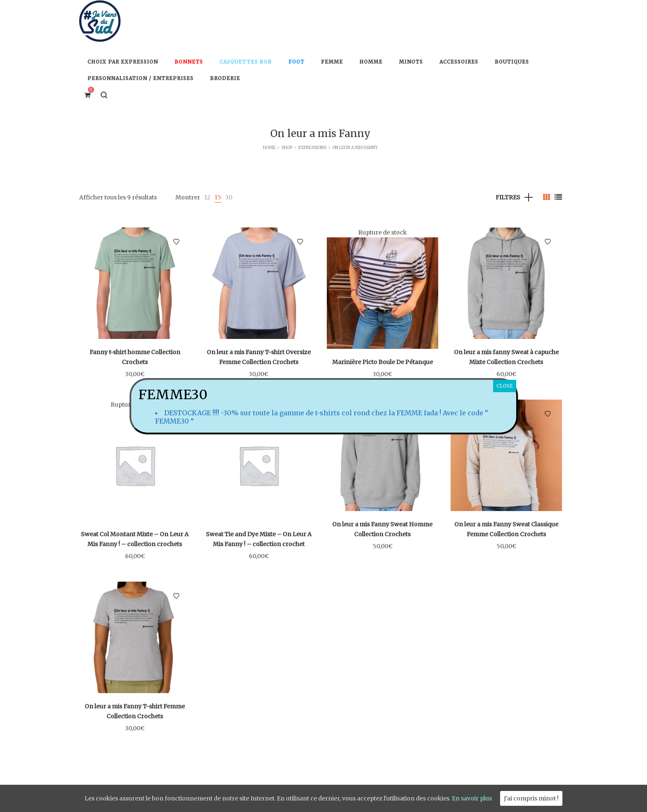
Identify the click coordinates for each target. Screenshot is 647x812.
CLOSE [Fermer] (505, 386)
